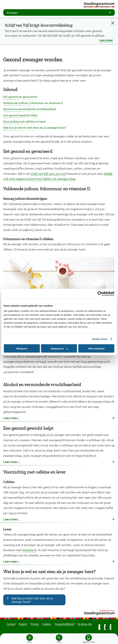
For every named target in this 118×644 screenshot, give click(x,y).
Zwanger (60, 12)
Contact (11, 624)
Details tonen (100, 339)
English (23, 624)
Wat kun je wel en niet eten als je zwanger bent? (35, 127)
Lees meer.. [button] (11, 418)
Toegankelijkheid (64, 624)
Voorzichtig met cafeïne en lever (25, 121)
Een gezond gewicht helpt (20, 115)
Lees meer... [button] (12, 462)
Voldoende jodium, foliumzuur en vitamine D (33, 103)
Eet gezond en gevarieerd (20, 97)
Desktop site (85, 624)
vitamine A (29, 550)
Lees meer (106, 40)
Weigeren (22, 349)
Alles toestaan (96, 349)
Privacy (35, 624)
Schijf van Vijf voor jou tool (48, 174)
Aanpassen (59, 349)
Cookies (47, 624)
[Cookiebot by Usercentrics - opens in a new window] (100, 294)
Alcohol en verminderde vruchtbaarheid (30, 109)
